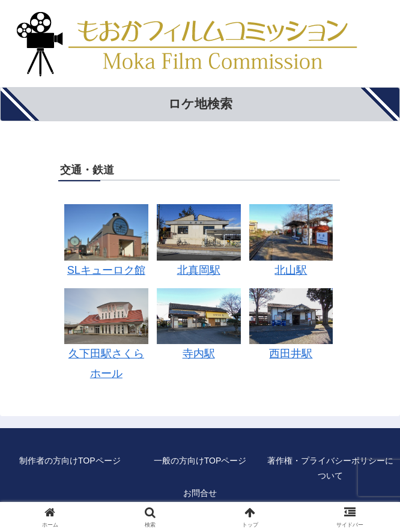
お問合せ (200, 493)
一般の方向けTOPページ (200, 461)
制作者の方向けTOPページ (70, 461)
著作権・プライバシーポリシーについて (330, 468)
